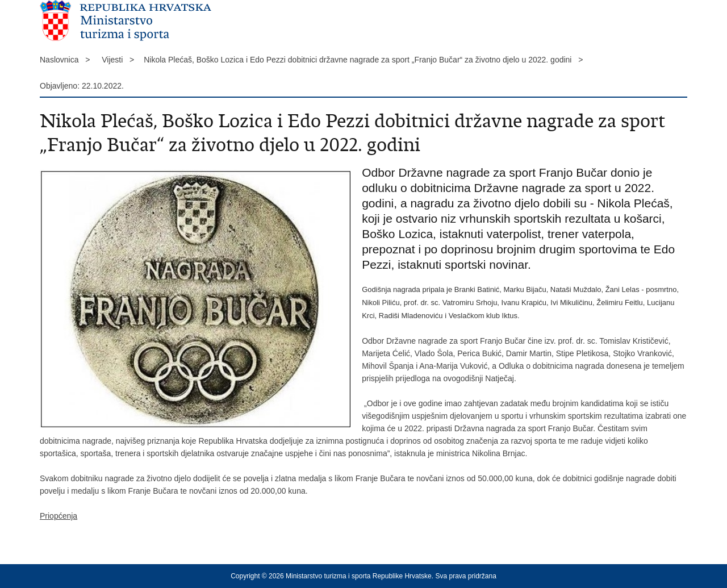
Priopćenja (59, 516)
